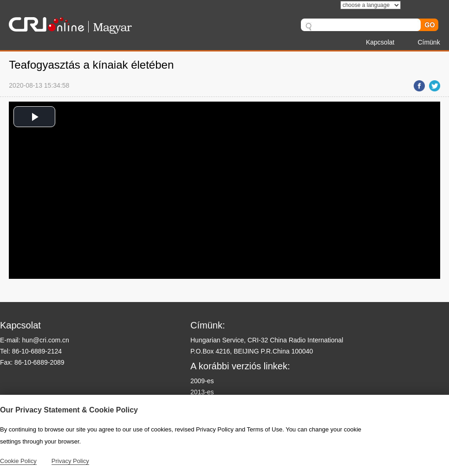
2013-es (202, 392)
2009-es (202, 381)
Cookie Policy (18, 461)
